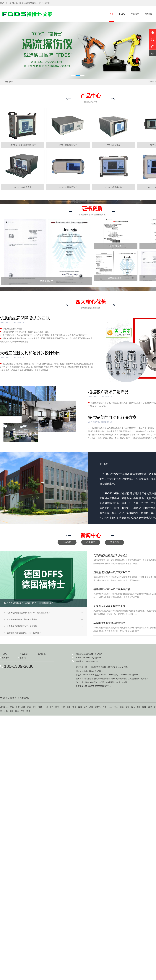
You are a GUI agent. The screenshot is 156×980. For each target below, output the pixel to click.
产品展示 (135, 14)
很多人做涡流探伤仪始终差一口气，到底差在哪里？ (29, 613)
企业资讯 (67, 542)
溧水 (116, 707)
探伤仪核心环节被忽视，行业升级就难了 (24, 633)
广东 (29, 707)
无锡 (127, 707)
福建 (23, 707)
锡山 (133, 707)
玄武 (63, 707)
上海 (46, 707)
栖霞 (91, 707)
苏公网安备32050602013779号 (98, 686)
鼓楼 (80, 707)
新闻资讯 (149, 14)
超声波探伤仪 (23, 698)
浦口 (86, 707)
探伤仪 (125, 679)
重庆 (18, 707)
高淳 (122, 707)
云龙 (6, 711)
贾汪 (11, 711)
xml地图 (110, 682)
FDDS (122, 14)
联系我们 (24, 658)
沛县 (28, 711)
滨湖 (144, 707)
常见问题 (114, 542)
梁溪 (150, 707)
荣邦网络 (89, 679)
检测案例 (6, 658)
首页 (112, 14)
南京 (57, 707)
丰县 (23, 711)
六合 (110, 707)
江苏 (40, 707)
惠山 (139, 707)
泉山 (17, 711)
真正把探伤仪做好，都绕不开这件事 (22, 619)
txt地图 (124, 682)
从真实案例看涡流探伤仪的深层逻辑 (22, 626)
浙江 (52, 707)
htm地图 (117, 682)
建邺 (74, 707)
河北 (35, 707)
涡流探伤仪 (134, 679)
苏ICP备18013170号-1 (120, 667)
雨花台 (98, 707)
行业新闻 (91, 542)
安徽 (12, 707)
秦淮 (69, 707)
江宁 (105, 707)
